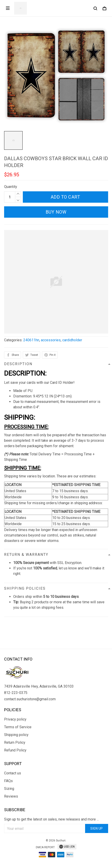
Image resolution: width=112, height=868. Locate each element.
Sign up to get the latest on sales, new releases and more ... (51, 819)
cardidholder (72, 340)
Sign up (97, 828)
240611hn (31, 340)
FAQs (8, 781)
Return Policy (15, 742)
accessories (51, 340)
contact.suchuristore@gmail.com (30, 699)
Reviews (11, 796)
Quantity (11, 187)
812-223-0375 (16, 693)
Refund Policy (15, 750)
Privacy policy (15, 719)
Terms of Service (18, 727)
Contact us (13, 773)
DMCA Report (45, 847)
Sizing (9, 789)
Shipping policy (16, 735)
